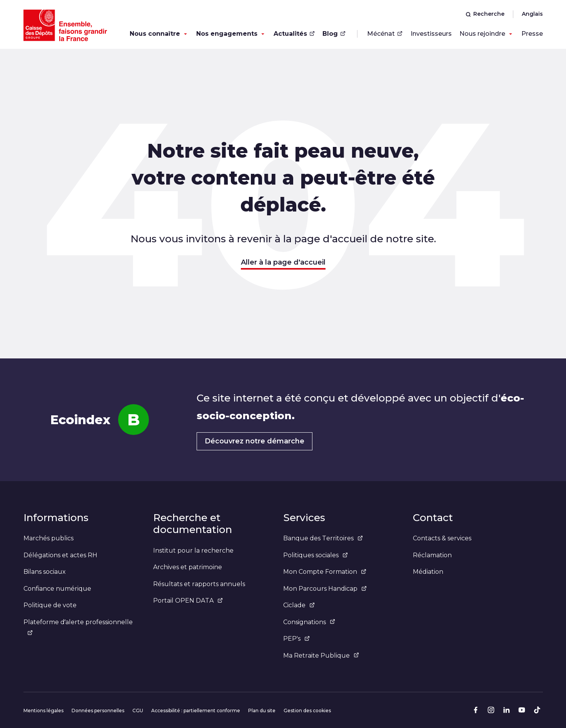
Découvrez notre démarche (255, 441)
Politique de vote (50, 605)
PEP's (296, 639)
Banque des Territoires (323, 538)
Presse (532, 34)
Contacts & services (442, 538)
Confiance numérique (57, 589)
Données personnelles (98, 711)
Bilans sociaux (45, 572)
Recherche (485, 14)
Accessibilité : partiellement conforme (196, 711)
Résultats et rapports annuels (199, 584)
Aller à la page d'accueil (283, 262)
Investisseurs (431, 34)
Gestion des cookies (307, 711)
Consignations (309, 622)
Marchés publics (48, 538)
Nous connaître (155, 34)
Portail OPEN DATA (188, 601)
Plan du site (262, 711)
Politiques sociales (316, 555)
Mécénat (385, 34)
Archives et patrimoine (188, 567)
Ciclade (299, 605)
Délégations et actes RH (60, 555)
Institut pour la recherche (193, 551)
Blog (334, 34)
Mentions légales (43, 711)
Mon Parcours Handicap (325, 589)
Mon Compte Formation (325, 572)
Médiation (428, 572)
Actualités (294, 34)
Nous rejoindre (482, 34)
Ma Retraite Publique (321, 656)
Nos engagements (227, 34)
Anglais (532, 14)
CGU (138, 711)
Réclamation (432, 555)
